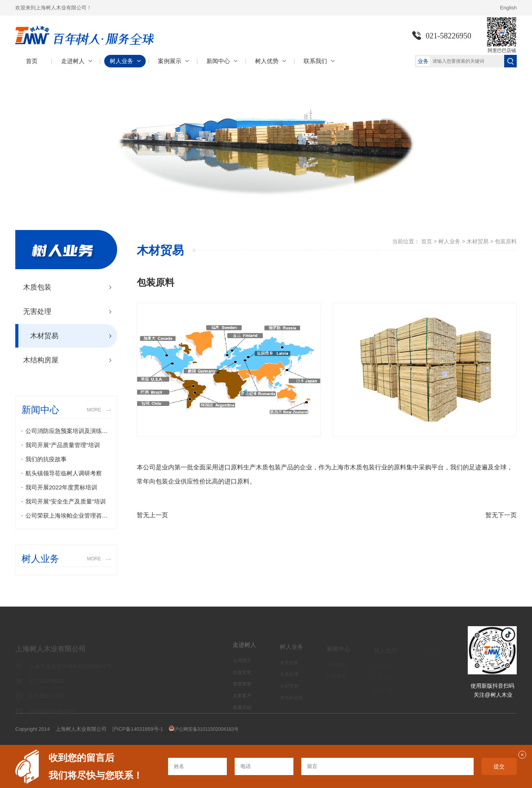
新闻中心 (338, 651)
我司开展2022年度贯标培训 (61, 487)
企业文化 (242, 676)
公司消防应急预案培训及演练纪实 (68, 431)
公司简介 (242, 664)
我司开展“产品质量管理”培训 (63, 445)
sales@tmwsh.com (52, 713)
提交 (499, 766)
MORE (94, 410)
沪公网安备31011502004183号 (206, 729)
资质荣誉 (242, 688)
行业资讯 (336, 679)
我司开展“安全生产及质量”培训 (66, 501)
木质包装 (37, 287)
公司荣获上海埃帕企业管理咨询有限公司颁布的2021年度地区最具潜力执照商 (68, 515)
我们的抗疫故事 (46, 459)
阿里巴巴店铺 (502, 51)
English (508, 8)
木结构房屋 (41, 360)
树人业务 (449, 241)
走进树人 (244, 648)
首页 (427, 241)
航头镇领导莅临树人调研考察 (64, 473)
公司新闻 (336, 667)
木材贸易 (44, 336)
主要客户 (242, 699)
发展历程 (242, 711)
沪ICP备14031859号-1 (138, 729)
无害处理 (37, 312)
